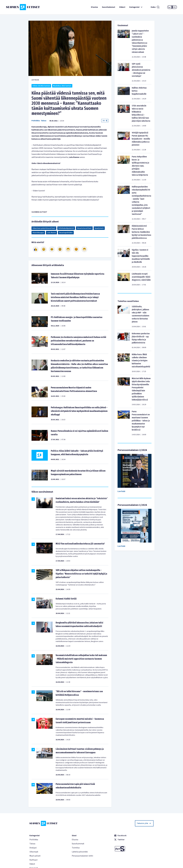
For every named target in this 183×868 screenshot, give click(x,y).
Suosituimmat (109, 7)
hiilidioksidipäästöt (66, 228)
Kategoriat (136, 7)
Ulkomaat (34, 852)
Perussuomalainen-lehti (82, 856)
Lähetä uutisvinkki (80, 852)
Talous (44, 121)
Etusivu (94, 7)
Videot (122, 7)
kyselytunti (99, 228)
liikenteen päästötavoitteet (44, 228)
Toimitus (76, 848)
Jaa (105, 121)
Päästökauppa (38, 233)
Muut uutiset (35, 856)
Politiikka (36, 121)
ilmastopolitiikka (66, 233)
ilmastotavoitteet (84, 228)
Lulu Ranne (51, 233)
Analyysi (33, 848)
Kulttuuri (33, 860)
